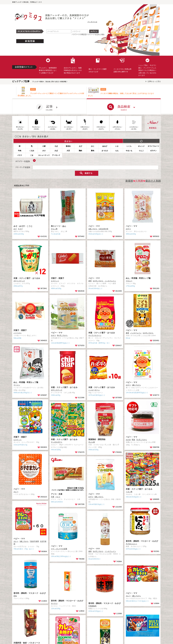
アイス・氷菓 (57, 494)
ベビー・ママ (94, 226)
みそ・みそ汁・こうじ (23, 226)
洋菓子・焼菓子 (58, 278)
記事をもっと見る (154, 81)
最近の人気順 (152, 181)
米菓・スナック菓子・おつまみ (27, 278)
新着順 (129, 181)
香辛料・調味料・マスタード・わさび (142, 541)
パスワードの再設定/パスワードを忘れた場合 (88, 34)
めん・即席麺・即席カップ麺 (138, 278)
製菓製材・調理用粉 (97, 439)
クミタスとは (92, 22)
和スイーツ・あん (59, 226)
